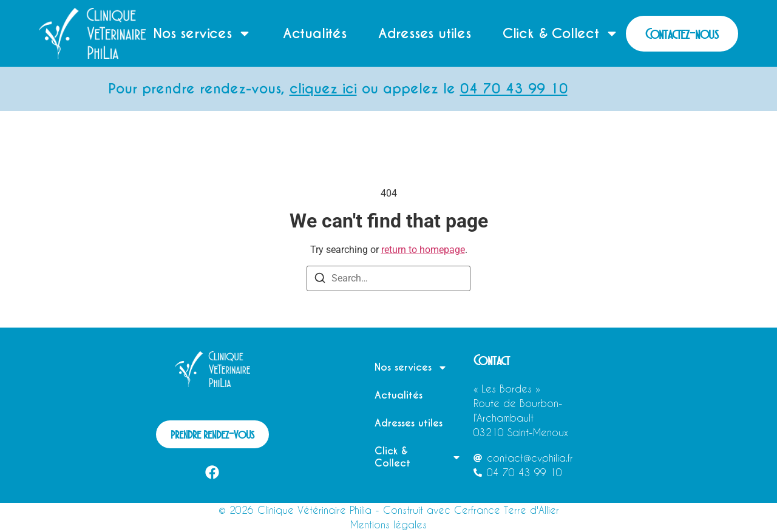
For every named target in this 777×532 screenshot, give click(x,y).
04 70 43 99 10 (523, 89)
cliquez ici (332, 89)
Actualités (315, 33)
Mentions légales (388, 524)
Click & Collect (561, 33)
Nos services (202, 33)
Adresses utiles (425, 33)
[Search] (320, 280)
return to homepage (423, 250)
